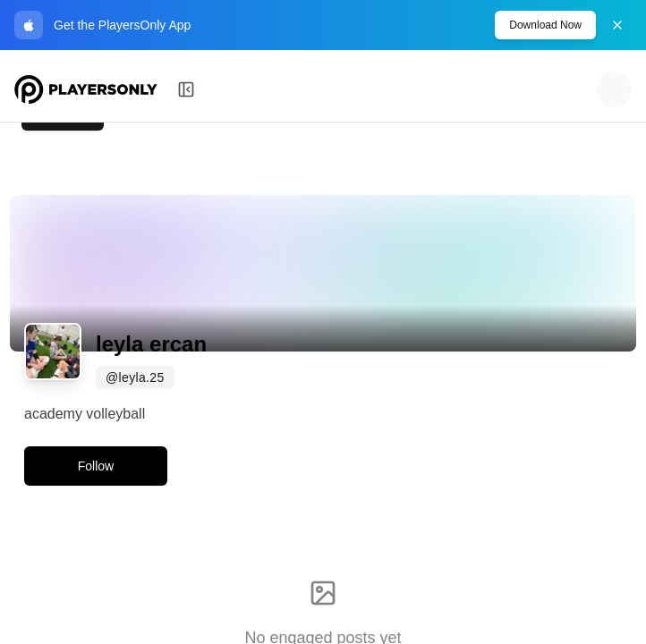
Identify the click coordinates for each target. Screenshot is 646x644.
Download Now (545, 25)
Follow (96, 466)
